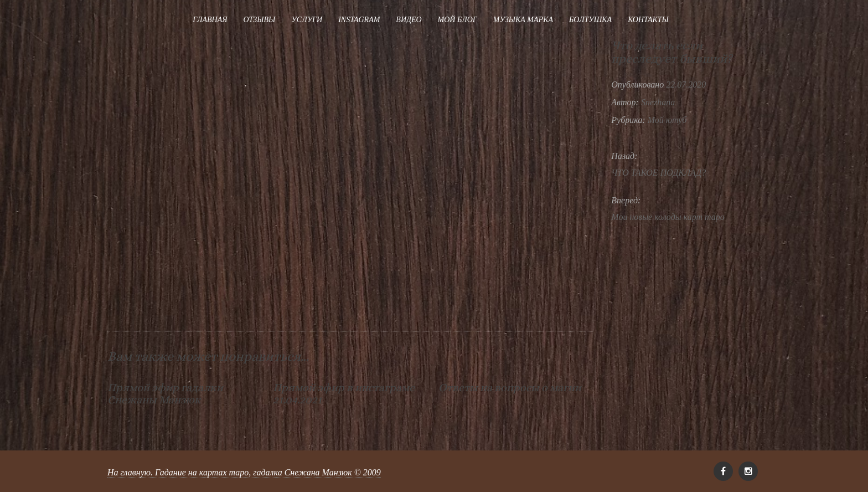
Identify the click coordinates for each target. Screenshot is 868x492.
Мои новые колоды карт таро (668, 217)
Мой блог (458, 20)
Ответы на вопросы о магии (510, 388)
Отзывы (259, 20)
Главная (210, 20)
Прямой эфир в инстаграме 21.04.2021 (344, 394)
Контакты (648, 20)
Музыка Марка (523, 20)
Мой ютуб (667, 120)
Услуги (307, 20)
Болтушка (590, 20)
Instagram (359, 20)
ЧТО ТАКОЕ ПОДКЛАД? (658, 173)
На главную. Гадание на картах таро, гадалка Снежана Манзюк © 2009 (244, 472)
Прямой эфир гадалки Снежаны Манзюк (165, 394)
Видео (409, 20)
